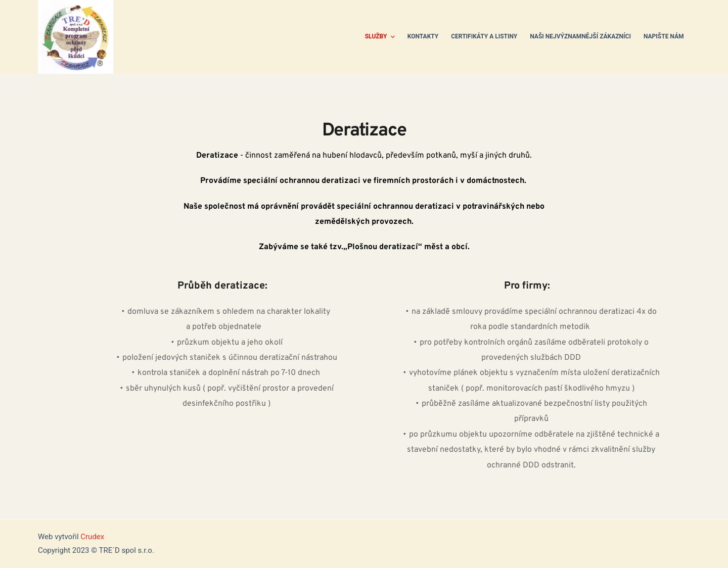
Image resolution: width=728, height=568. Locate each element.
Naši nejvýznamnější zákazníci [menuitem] (580, 36)
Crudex (92, 537)
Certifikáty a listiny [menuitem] (484, 36)
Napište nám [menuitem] (664, 36)
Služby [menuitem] (381, 37)
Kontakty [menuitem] (423, 36)
